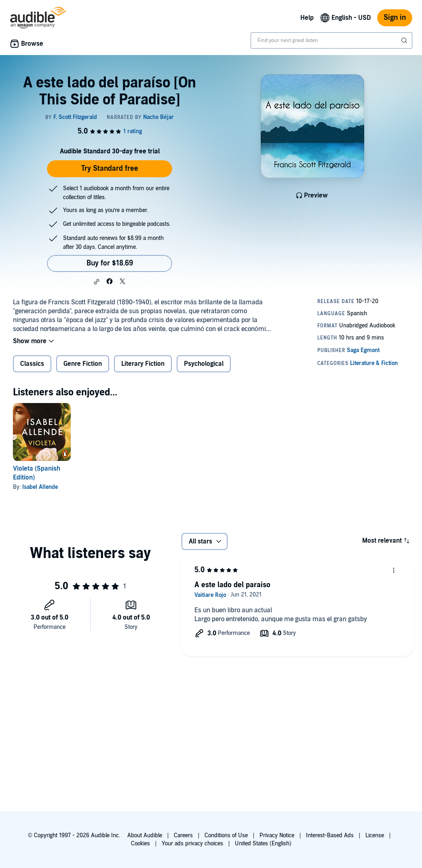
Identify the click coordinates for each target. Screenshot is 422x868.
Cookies (140, 844)
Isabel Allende (40, 487)
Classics (32, 364)
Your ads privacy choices (192, 844)
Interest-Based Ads (330, 835)
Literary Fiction (143, 364)
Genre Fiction (83, 364)
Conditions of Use (226, 835)
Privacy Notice (277, 835)
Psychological (204, 364)
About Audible (145, 835)
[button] (97, 282)
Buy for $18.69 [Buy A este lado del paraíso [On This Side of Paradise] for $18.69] (110, 263)
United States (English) (263, 844)
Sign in (395, 18)
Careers (183, 835)
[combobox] (331, 40)
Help (307, 18)
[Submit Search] (405, 40)
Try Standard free (110, 169)
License (375, 835)
